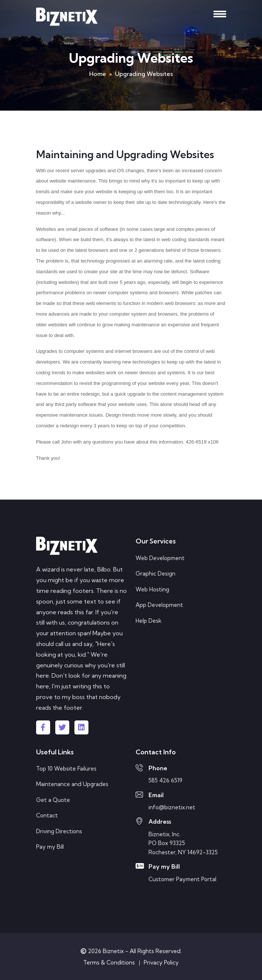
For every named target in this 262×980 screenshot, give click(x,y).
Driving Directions (59, 831)
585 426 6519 (165, 780)
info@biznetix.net (172, 807)
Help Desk (149, 621)
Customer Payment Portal (182, 879)
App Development (159, 605)
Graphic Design (156, 574)
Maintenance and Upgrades (72, 784)
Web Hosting (152, 589)
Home (98, 74)
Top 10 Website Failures (66, 769)
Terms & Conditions (109, 962)
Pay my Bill (50, 847)
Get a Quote (53, 800)
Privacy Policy (161, 962)
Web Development (160, 558)
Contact (47, 815)
